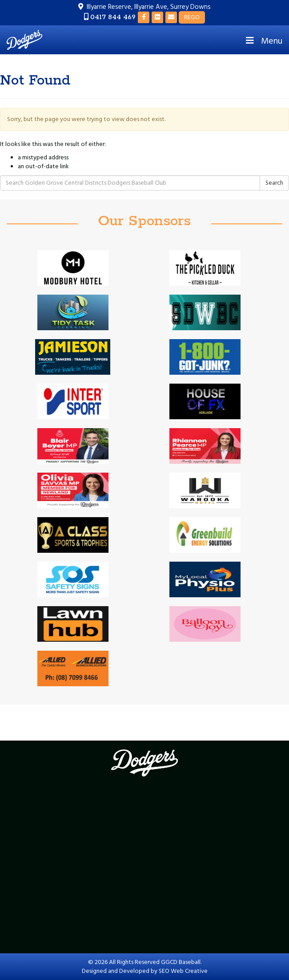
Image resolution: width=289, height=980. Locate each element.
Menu (263, 41)
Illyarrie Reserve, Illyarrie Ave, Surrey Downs (149, 7)
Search (274, 183)
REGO (192, 17)
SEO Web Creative (183, 971)
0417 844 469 (113, 17)
